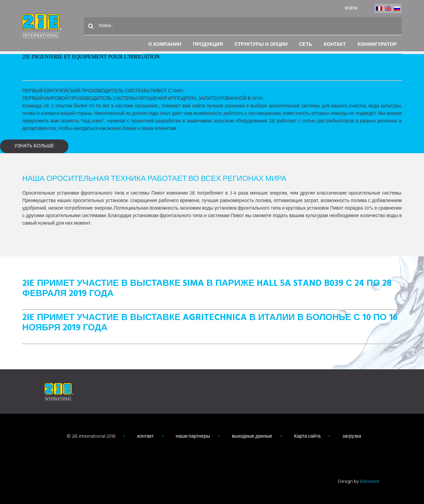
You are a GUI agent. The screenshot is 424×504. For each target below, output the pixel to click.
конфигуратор (377, 45)
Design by (359, 482)
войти (351, 8)
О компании (165, 45)
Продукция (208, 45)
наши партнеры (193, 436)
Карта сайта (307, 436)
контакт (335, 45)
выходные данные (252, 436)
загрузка (352, 436)
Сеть (306, 45)
